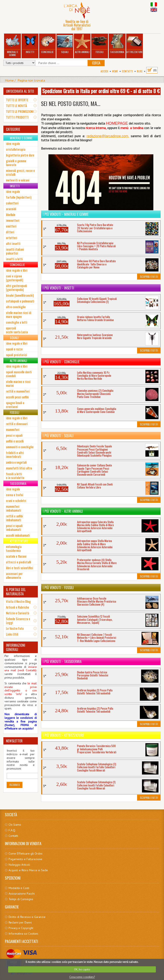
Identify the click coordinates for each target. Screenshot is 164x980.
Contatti (127, 71)
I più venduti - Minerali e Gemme (66, 214)
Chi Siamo (15, 825)
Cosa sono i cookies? (82, 977)
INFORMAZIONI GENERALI (16, 647)
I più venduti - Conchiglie (61, 362)
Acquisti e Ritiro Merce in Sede (28, 870)
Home (115, 71)
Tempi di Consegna (21, 899)
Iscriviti (15, 785)
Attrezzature (135, 44)
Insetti (30, 44)
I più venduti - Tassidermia (62, 661)
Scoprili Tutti (149, 276)
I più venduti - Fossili (58, 588)
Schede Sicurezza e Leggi (18, 621)
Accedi (104, 71)
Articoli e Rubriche (18, 607)
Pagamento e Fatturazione (25, 859)
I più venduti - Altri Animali (63, 511)
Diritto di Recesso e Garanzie (27, 917)
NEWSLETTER (14, 741)
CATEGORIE (13, 129)
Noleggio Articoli (19, 865)
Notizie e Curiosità (18, 613)
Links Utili (12, 634)
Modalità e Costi (19, 888)
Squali (65, 44)
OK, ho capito (82, 969)
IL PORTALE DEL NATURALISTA (16, 592)
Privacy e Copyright (21, 928)
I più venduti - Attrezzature (63, 735)
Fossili (100, 44)
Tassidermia (117, 44)
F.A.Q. (12, 830)
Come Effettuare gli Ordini (25, 853)
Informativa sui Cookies (23, 934)
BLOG (140, 71)
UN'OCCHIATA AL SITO (20, 91)
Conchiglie (47, 44)
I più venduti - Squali (58, 436)
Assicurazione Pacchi (22, 894)
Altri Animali (82, 44)
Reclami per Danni (20, 922)
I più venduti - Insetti (58, 288)
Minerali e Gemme (13, 45)
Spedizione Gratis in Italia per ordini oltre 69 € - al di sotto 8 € (101, 91)
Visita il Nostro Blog (18, 601)
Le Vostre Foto (15, 628)
